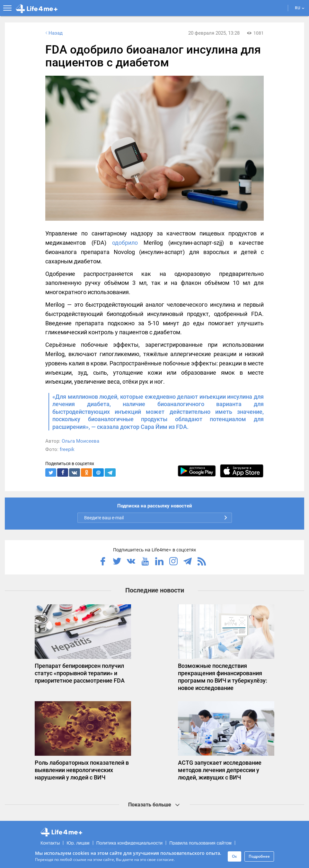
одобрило (125, 243)
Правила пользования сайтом (200, 843)
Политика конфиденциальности (130, 843)
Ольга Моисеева (80, 441)
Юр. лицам (78, 843)
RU (300, 8)
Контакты (50, 843)
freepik (67, 449)
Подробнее (259, 856)
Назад (53, 33)
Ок (234, 856)
